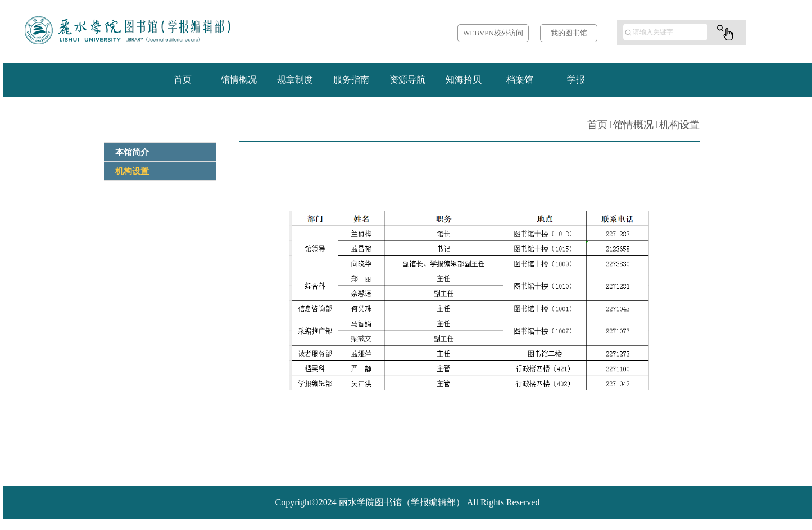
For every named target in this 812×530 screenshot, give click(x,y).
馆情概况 (633, 125)
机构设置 (679, 125)
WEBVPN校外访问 (493, 33)
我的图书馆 (569, 33)
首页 (597, 125)
